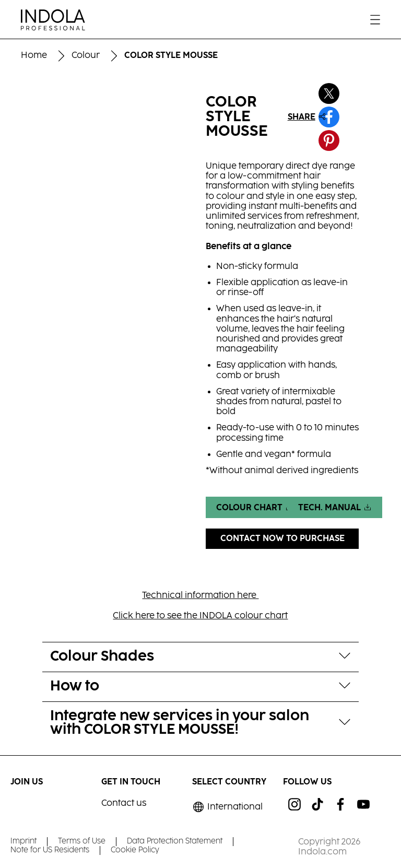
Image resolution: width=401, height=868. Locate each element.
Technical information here (200, 596)
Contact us (124, 804)
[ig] (294, 804)
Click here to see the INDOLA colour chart (200, 616)
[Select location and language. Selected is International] (227, 807)
